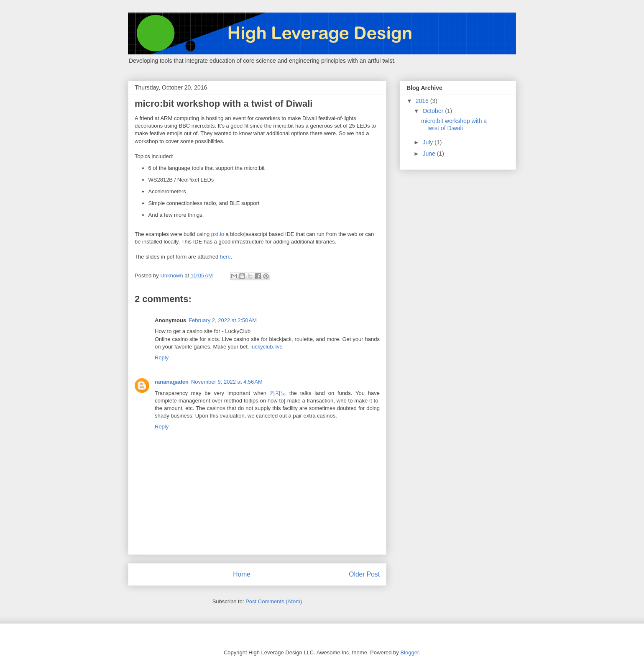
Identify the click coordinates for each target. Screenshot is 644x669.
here (225, 257)
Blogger (409, 652)
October (434, 111)
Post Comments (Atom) (274, 601)
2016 (423, 101)
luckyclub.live (267, 347)
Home (242, 574)
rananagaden (172, 382)
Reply (162, 358)
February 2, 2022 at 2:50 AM (223, 320)
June (429, 154)
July (428, 142)
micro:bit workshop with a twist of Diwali (454, 124)
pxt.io (218, 234)
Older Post (364, 574)
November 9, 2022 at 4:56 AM (227, 382)
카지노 (278, 393)
